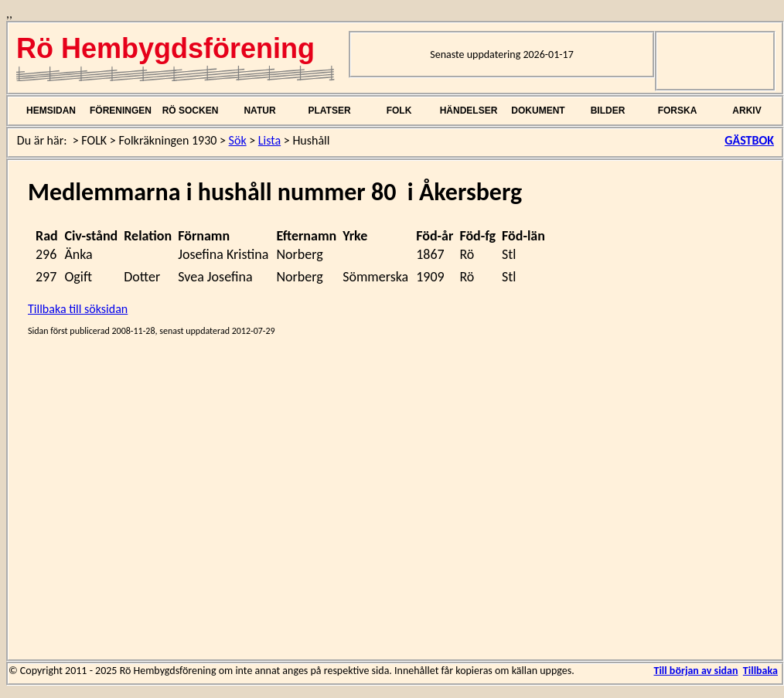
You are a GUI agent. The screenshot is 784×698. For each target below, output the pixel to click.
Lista (269, 140)
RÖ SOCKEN (191, 111)
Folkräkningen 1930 (167, 140)
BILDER (608, 111)
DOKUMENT (538, 111)
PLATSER (329, 111)
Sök (238, 140)
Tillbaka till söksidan (78, 309)
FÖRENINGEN (121, 111)
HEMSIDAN (51, 111)
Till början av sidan (695, 671)
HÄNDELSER (469, 111)
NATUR (259, 111)
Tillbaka (760, 671)
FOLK (399, 111)
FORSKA (678, 111)
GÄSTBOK (749, 140)
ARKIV (747, 111)
